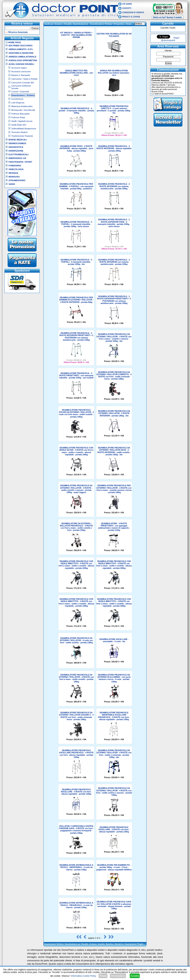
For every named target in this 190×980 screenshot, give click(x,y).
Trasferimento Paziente (22, 136)
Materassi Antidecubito (22, 106)
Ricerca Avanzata (18, 32)
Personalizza (118, 976)
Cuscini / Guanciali (20, 91)
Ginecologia (16, 169)
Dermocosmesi (17, 143)
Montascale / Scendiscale (23, 110)
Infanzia (13, 173)
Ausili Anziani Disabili (21, 64)
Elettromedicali (19, 154)
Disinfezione (16, 151)
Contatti (127, 8)
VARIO (12, 184)
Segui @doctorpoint (170, 39)
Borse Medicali (18, 140)
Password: (168, 57)
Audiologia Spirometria (23, 60)
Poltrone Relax (18, 117)
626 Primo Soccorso (21, 46)
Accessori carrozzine (21, 71)
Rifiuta (103, 976)
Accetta (135, 976)
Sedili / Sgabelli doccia (22, 121)
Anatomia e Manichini (21, 53)
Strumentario (17, 180)
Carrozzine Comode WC (23, 83)
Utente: (168, 51)
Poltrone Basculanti (20, 114)
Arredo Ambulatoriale (22, 57)
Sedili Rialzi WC (19, 125)
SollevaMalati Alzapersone (24, 129)
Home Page (13, 42)
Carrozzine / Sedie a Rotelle (24, 79)
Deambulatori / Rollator (23, 95)
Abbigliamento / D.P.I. (21, 49)
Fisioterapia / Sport (20, 162)
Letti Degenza (18, 103)
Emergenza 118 (17, 158)
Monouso (14, 177)
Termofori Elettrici (19, 132)
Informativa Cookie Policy (83, 976)
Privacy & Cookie (131, 17)
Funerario (15, 166)
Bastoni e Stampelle (21, 75)
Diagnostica (16, 147)
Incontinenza (17, 99)
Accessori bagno (19, 68)
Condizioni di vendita (133, 13)
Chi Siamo (127, 4)
